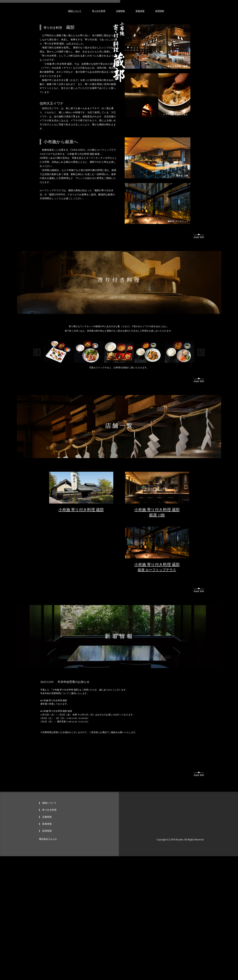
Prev (37, 476)
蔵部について (75, 11)
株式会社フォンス (48, 963)
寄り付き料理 (99, 11)
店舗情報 (120, 11)
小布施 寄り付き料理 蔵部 (81, 634)
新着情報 (140, 11)
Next (201, 476)
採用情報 (160, 11)
